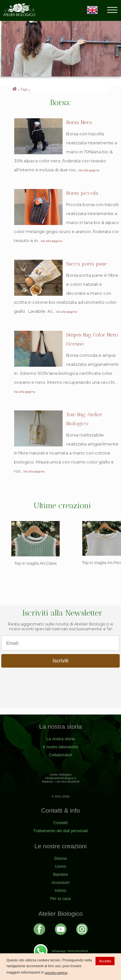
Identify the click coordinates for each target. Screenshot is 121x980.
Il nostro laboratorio (61, 747)
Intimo (60, 890)
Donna (61, 858)
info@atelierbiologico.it (60, 778)
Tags (24, 89)
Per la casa (60, 899)
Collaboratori (60, 755)
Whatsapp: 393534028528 (60, 951)
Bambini (60, 874)
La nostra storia (60, 739)
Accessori (60, 882)
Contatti (60, 823)
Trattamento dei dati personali (60, 831)
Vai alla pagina (89, 170)
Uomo (60, 866)
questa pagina (56, 973)
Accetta (105, 961)
